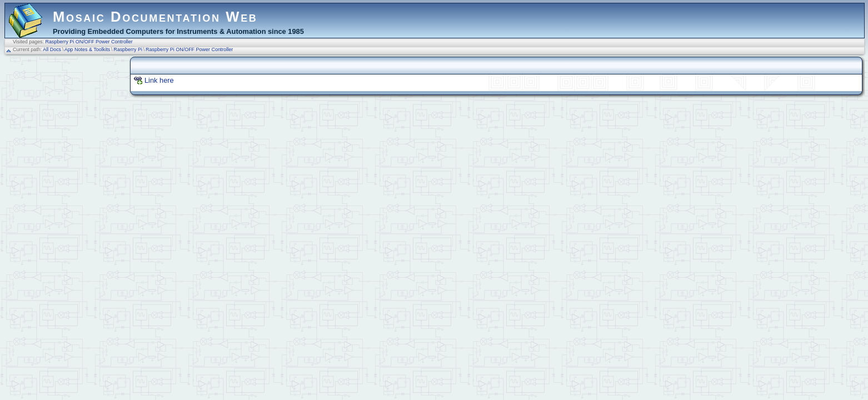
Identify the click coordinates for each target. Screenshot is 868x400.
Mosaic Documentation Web (155, 17)
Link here (159, 80)
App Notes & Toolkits (87, 49)
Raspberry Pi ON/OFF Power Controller (89, 42)
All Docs (52, 49)
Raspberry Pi (128, 49)
